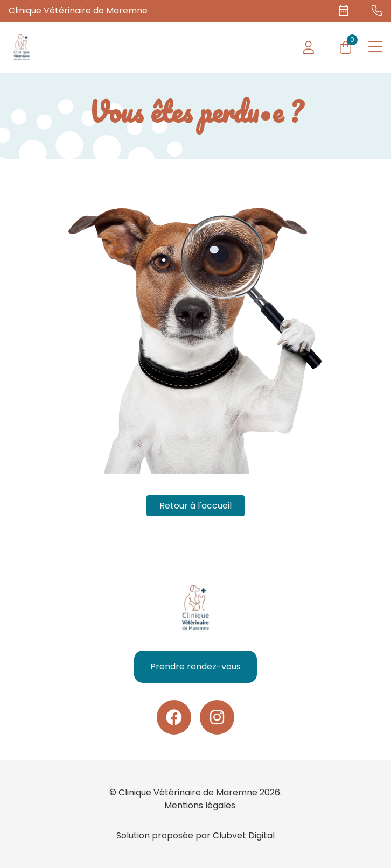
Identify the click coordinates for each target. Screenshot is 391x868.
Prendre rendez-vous (195, 666)
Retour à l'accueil (195, 506)
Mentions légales (200, 805)
